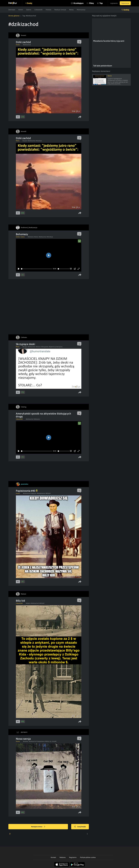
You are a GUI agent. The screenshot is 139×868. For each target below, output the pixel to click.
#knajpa (25, 347)
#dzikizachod (27, 45)
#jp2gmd (34, 493)
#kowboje (39, 141)
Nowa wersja (23, 739)
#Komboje (50, 237)
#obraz (36, 237)
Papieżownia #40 (27, 491)
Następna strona (38, 827)
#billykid (48, 493)
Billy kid (20, 601)
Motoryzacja (81, 10)
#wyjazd (25, 141)
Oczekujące (78, 3)
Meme (18, 141)
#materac (26, 741)
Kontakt (53, 857)
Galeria (29, 10)
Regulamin (73, 857)
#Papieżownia (41, 493)
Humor (21, 10)
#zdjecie (28, 603)
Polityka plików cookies (88, 857)
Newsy (71, 10)
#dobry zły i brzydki (51, 741)
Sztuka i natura (20, 237)
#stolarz (38, 347)
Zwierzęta (12, 10)
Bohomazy (22, 234)
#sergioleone (41, 741)
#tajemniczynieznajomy (56, 347)
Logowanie (114, 3)
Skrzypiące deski (25, 344)
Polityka (48, 10)
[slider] (37, 269)
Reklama (63, 857)
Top (101, 3)
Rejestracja (125, 3)
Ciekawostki (38, 10)
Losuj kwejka (80, 827)
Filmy (92, 3)
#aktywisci (37, 419)
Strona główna (14, 16)
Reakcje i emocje (60, 10)
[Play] (19, 269)
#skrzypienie (45, 347)
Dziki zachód (23, 42)
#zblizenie (31, 237)
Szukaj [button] (126, 10)
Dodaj (30, 3)
